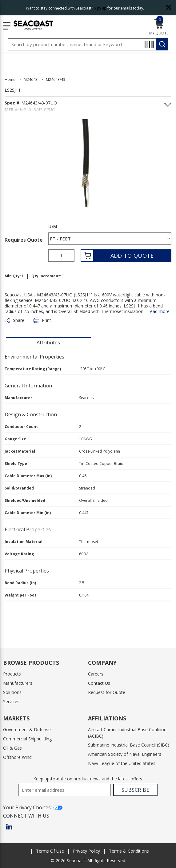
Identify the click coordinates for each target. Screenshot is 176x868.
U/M (53, 227)
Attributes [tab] (48, 343)
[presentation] (48, 342)
